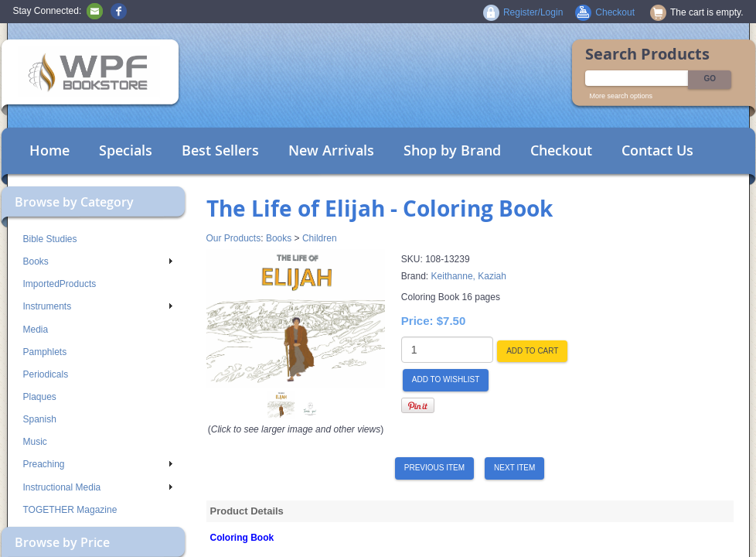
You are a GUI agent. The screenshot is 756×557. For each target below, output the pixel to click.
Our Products (234, 238)
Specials (126, 150)
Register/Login (533, 12)
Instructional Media (98, 487)
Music (35, 442)
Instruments (98, 306)
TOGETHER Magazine (70, 510)
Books (98, 261)
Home (49, 150)
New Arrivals (331, 150)
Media (36, 330)
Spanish (40, 419)
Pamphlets (45, 352)
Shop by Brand (452, 150)
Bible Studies (50, 239)
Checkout (561, 150)
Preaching (98, 464)
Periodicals (46, 374)
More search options (621, 96)
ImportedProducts (60, 284)
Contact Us (657, 150)
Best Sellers (220, 150)
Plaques (40, 397)
